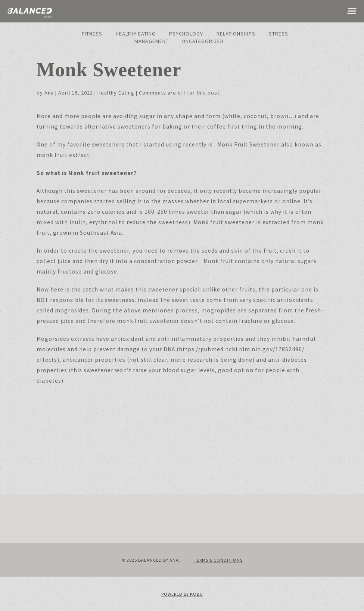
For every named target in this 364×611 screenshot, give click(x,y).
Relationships (236, 34)
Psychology (186, 34)
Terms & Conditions (218, 560)
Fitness (92, 34)
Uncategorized (203, 41)
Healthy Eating (136, 34)
